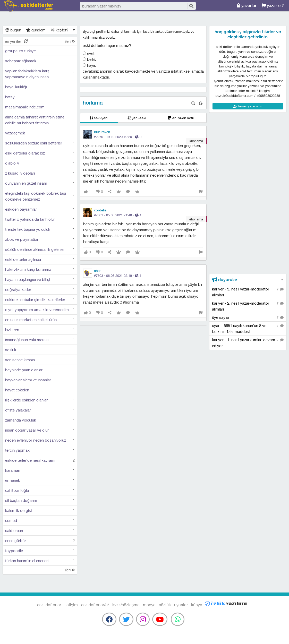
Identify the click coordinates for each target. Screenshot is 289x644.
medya (149, 604)
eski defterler (28, 6)
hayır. (89, 65)
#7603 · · (118, 276)
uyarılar (181, 604)
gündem (36, 30)
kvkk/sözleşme (126, 604)
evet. (89, 53)
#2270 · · (118, 137)
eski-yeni (99, 118)
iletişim (71, 604)
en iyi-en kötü (181, 118)
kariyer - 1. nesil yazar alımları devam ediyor (248, 342)
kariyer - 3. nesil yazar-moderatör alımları (248, 292)
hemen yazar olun (248, 106)
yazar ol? (273, 6)
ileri (70, 41)
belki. (89, 59)
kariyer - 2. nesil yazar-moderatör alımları (248, 306)
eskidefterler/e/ (95, 604)
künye (197, 604)
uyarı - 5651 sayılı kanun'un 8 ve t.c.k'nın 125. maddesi (248, 328)
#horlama (196, 141)
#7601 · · (118, 215)
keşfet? (59, 30)
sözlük (165, 604)
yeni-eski (137, 118)
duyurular (225, 280)
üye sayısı (248, 318)
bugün (13, 30)
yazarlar (247, 6)
